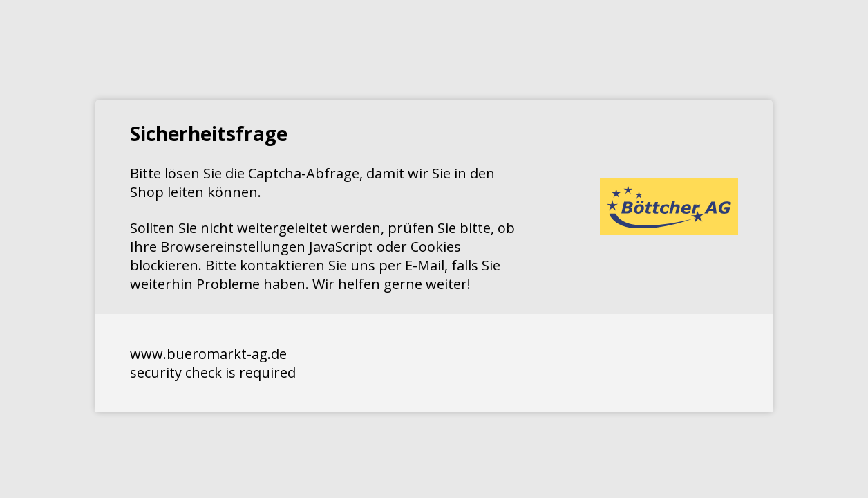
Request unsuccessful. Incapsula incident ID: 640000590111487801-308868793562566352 (434, 249)
